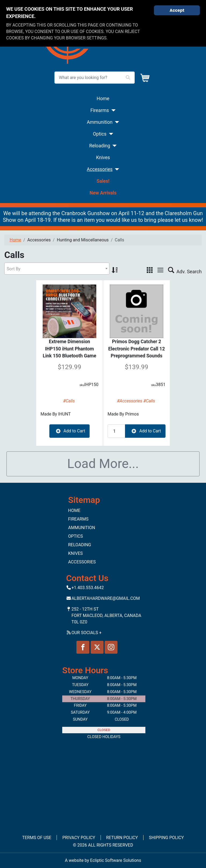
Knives (103, 158)
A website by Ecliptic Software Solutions (103, 860)
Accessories (100, 169)
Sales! (103, 181)
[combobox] (57, 269)
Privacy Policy (79, 838)
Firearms (100, 110)
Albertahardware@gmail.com (106, 598)
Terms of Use (37, 838)
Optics (100, 134)
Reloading (100, 146)
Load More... (103, 464)
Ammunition (100, 122)
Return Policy (122, 838)
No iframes (103, 783)
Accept (177, 10)
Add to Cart (70, 431)
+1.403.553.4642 (88, 588)
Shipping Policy (166, 838)
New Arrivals (103, 193)
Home (103, 99)
